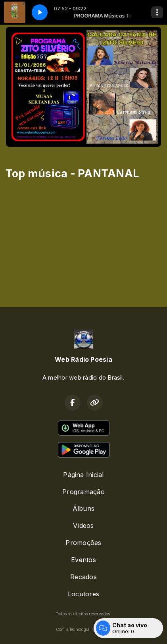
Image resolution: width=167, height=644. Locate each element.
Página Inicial (83, 475)
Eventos (83, 560)
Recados (83, 577)
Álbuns (83, 508)
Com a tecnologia (84, 629)
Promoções (83, 543)
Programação (83, 492)
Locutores (83, 594)
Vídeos (83, 526)
